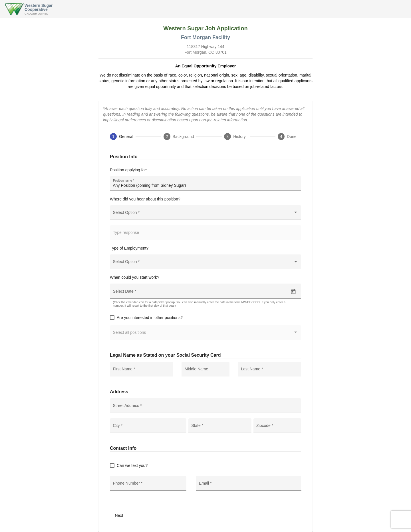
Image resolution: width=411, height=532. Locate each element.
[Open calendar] (293, 292)
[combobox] (206, 215)
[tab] (122, 136)
